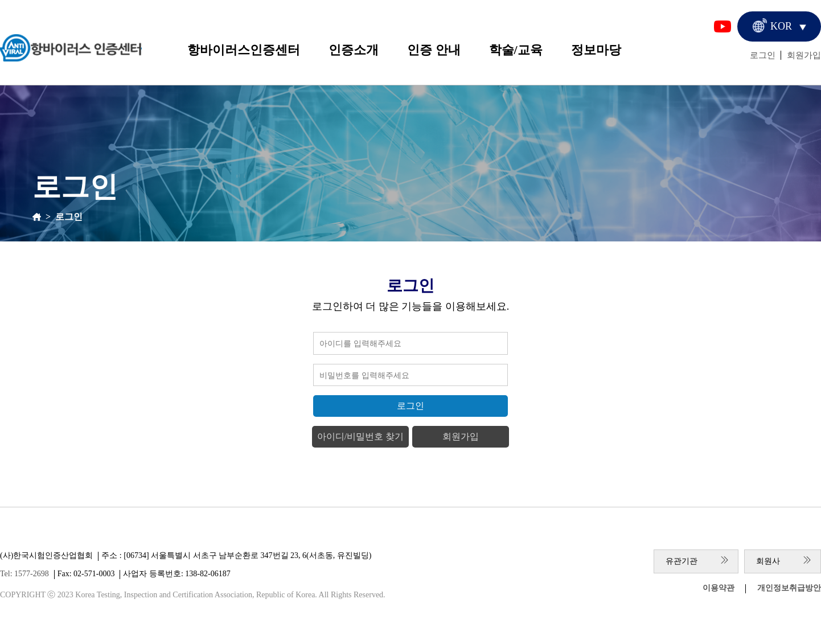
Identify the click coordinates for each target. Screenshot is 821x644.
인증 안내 (434, 50)
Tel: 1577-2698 (24, 574)
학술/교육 (516, 50)
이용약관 (719, 588)
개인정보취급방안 (789, 588)
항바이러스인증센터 (244, 50)
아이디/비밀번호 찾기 (360, 436)
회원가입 (804, 55)
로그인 (763, 55)
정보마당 (596, 50)
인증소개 (354, 50)
